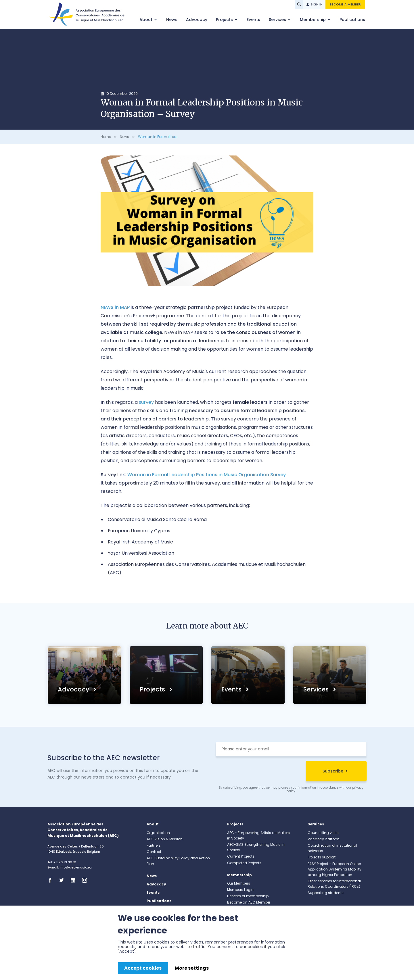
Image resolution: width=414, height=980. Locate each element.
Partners (154, 845)
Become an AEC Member (249, 902)
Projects (225, 20)
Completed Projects (244, 863)
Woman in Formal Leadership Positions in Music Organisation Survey (207, 475)
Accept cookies (143, 968)
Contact (154, 852)
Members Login (240, 890)
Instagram (86, 880)
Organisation (158, 833)
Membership (313, 20)
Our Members (239, 883)
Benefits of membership (248, 896)
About (146, 20)
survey (146, 402)
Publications (352, 20)
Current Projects (241, 856)
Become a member (345, 4)
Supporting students (326, 893)
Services (278, 20)
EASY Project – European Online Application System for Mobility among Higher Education (335, 869)
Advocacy (197, 20)
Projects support (322, 857)
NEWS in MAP (115, 307)
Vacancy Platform (324, 839)
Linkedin (75, 880)
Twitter (63, 880)
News (172, 20)
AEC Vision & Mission (165, 839)
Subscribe (333, 771)
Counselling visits (323, 833)
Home (106, 137)
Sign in (317, 4)
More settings (192, 968)
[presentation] (259, 772)
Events (253, 20)
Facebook (52, 880)
